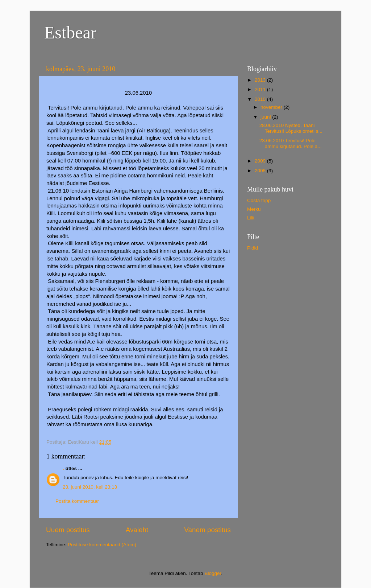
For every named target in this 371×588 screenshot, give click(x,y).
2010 (261, 99)
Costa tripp (259, 200)
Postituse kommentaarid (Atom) (102, 545)
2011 (261, 89)
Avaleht (137, 530)
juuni (266, 117)
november (272, 107)
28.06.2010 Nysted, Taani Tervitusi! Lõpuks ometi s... (291, 128)
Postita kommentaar (77, 501)
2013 (261, 80)
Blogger (213, 573)
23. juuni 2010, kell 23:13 (90, 487)
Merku (254, 209)
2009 (261, 161)
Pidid (253, 248)
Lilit (251, 218)
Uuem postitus (68, 530)
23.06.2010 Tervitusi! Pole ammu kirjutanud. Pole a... (291, 143)
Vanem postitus (207, 530)
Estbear (70, 32)
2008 (261, 171)
